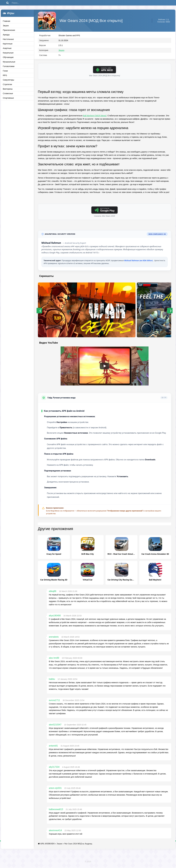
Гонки (5, 71)
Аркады (6, 35)
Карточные (8, 44)
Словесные (8, 93)
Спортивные (8, 98)
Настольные (8, 39)
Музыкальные (9, 62)
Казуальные (8, 53)
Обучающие (8, 57)
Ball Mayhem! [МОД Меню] (95, 117)
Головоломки (9, 66)
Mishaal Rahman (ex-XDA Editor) (139, 262)
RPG (5, 75)
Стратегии (7, 84)
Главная (7, 21)
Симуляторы (9, 80)
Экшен (6, 26)
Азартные (7, 48)
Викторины (8, 89)
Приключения (9, 30)
